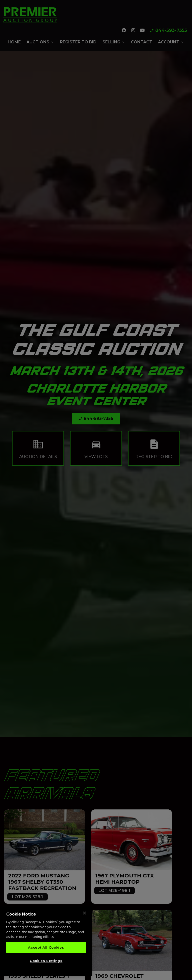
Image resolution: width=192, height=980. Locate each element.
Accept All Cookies (46, 948)
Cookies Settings (46, 961)
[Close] (84, 914)
